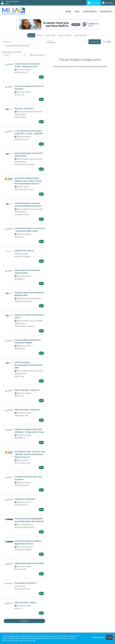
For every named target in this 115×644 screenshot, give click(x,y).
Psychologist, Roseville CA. (26, 583)
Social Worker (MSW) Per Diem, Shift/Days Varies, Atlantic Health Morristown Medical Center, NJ (28, 181)
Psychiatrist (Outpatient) (25, 499)
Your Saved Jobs (80, 35)
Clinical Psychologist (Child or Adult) (29, 563)
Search (31, 35)
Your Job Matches (65, 35)
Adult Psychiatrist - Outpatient (27, 390)
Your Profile (90, 11)
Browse (40, 35)
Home (68, 11)
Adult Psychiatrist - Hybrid (25, 602)
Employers (108, 3)
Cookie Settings (98, 637)
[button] (107, 42)
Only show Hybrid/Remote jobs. (18, 46)
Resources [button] (106, 11)
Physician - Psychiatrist (24, 108)
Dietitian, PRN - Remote (24, 251)
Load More (24, 621)
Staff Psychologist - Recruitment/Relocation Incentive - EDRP (29, 365)
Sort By (6, 55)
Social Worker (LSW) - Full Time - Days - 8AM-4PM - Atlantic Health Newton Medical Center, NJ (30, 454)
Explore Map (50, 35)
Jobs (77, 11)
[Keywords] (24, 42)
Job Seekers (94, 3)
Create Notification (37, 55)
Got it (109, 637)
